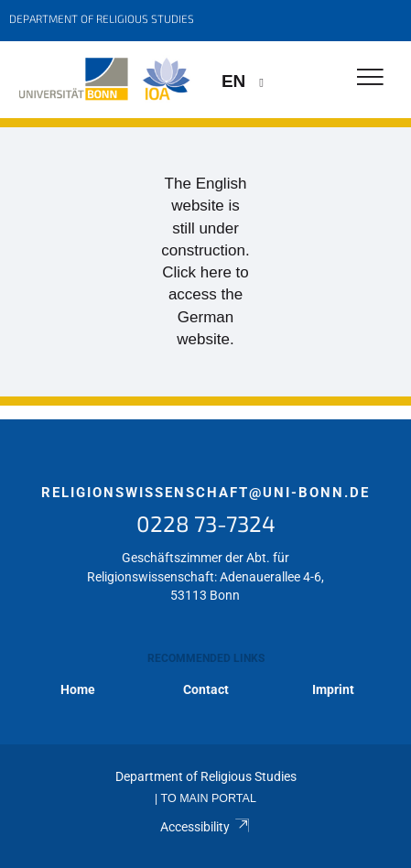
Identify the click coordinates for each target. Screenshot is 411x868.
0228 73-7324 (206, 523)
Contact (206, 689)
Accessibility (205, 827)
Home (78, 689)
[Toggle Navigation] (370, 78)
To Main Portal (209, 798)
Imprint (333, 689)
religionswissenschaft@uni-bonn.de (205, 493)
